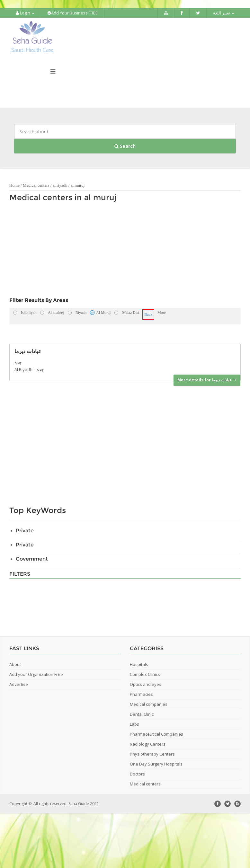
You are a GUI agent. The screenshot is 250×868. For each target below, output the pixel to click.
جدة (40, 369)
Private (25, 531)
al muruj (78, 185)
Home (14, 185)
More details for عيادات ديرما (207, 380)
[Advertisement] (105, 251)
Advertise (19, 684)
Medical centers (36, 185)
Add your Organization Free (36, 674)
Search (125, 146)
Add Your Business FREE (73, 13)
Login (25, 13)
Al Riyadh (23, 369)
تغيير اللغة (224, 13)
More (162, 313)
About (15, 664)
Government (32, 559)
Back (148, 314)
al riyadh (60, 185)
